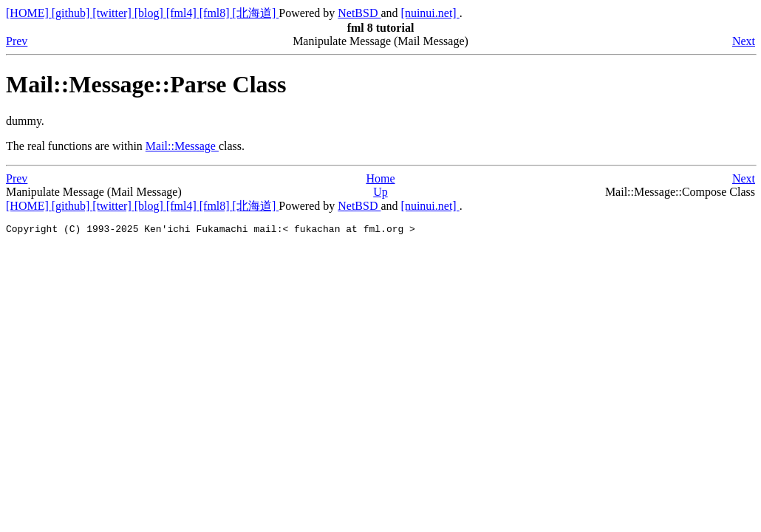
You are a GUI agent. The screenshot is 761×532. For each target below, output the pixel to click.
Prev (17, 41)
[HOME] (29, 13)
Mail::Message (182, 146)
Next (744, 41)
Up (380, 192)
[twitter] (113, 13)
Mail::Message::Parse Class (146, 84)
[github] (72, 13)
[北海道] (256, 13)
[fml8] (216, 13)
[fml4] (183, 13)
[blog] (150, 13)
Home (380, 178)
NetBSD (359, 13)
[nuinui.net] (430, 13)
